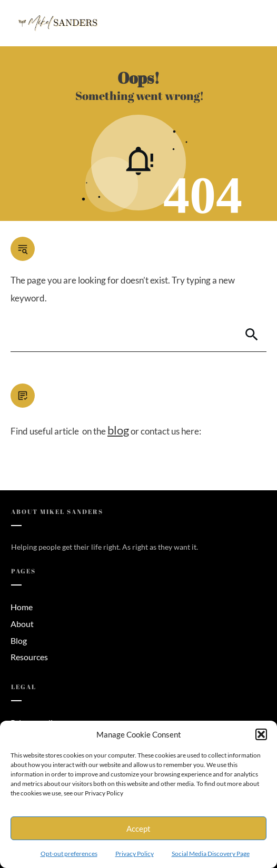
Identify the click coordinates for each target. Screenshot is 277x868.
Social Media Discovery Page (211, 854)
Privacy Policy (135, 854)
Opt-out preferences (69, 854)
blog (118, 430)
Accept (138, 829)
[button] (261, 734)
